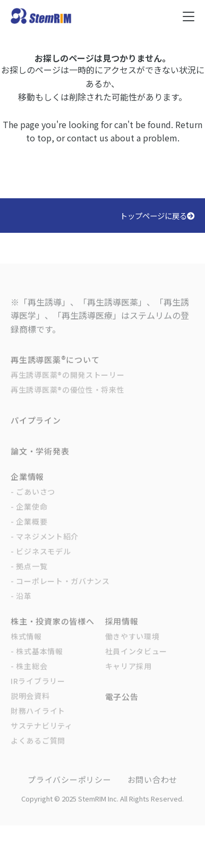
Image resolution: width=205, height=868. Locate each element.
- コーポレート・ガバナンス (60, 591)
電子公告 (122, 707)
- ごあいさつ (33, 502)
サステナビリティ (42, 736)
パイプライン (36, 430)
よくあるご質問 (38, 751)
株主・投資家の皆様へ (53, 631)
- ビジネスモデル (41, 561)
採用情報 (122, 631)
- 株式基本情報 (37, 661)
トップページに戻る (157, 216)
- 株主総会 (29, 676)
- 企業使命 (29, 517)
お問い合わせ (153, 790)
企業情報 (27, 487)
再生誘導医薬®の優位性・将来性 (68, 400)
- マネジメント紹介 (45, 546)
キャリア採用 (129, 676)
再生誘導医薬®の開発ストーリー (68, 385)
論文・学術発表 (40, 461)
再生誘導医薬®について (55, 370)
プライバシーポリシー (70, 790)
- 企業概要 (29, 532)
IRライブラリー (38, 691)
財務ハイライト (38, 721)
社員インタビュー (136, 661)
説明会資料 (30, 706)
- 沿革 (21, 606)
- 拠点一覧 (29, 576)
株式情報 (26, 646)
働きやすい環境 (133, 646)
